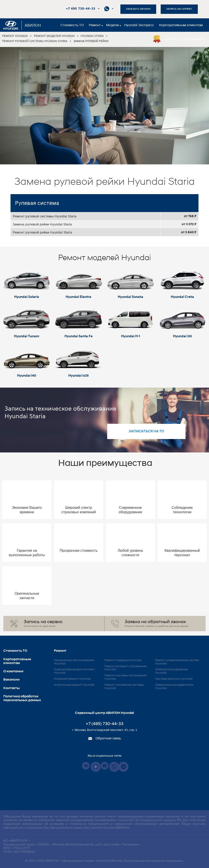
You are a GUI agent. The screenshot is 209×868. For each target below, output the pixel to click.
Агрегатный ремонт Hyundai (74, 685)
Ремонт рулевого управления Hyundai (126, 668)
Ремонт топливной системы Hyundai (124, 687)
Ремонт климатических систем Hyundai (177, 662)
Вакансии (60, 39)
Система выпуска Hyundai (174, 679)
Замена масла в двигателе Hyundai (174, 687)
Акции (78, 39)
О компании (16, 39)
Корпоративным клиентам (181, 25)
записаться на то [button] (146, 431)
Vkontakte (86, 766)
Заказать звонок (138, 9)
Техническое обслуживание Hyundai (74, 662)
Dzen (96, 767)
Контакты (38, 39)
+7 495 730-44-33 (81, 9)
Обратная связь (104, 739)
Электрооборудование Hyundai (171, 671)
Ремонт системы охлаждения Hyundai (126, 677)
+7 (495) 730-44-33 (104, 724)
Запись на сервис (179, 9)
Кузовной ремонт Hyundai (72, 679)
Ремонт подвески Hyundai (123, 660)
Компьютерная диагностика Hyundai (74, 671)
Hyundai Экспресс (139, 25)
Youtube (105, 766)
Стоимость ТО (72, 25)
